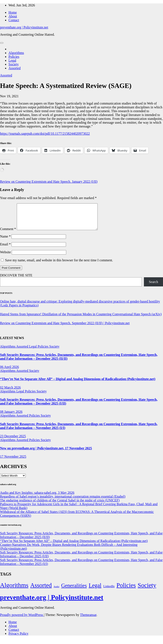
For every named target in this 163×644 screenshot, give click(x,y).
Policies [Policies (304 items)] (126, 590)
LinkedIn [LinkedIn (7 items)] (109, 591)
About (13, 16)
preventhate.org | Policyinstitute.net (24, 27)
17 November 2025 (13, 462)
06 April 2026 (9, 372)
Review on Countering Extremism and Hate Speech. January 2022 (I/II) (49, 182)
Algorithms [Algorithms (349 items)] (14, 590)
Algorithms (16, 53)
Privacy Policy (18, 639)
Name (5, 241)
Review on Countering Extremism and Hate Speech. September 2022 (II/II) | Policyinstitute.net (65, 328)
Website (5, 257)
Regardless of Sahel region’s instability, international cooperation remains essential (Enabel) (63, 502)
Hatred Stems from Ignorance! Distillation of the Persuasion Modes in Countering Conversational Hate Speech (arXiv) (81, 319)
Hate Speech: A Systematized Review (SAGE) (66, 86)
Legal (12, 60)
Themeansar (88, 620)
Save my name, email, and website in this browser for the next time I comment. (59, 265)
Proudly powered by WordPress (22, 620)
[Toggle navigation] (2, 43)
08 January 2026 (11, 417)
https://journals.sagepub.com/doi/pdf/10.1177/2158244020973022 (45, 134)
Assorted (15, 68)
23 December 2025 (13, 441)
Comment (8, 234)
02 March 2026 (10, 393)
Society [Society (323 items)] (147, 590)
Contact (14, 20)
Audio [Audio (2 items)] (57, 592)
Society (14, 64)
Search (153, 287)
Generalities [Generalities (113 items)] (74, 591)
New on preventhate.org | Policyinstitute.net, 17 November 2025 (46, 453)
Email (5, 249)
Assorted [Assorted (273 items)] (41, 590)
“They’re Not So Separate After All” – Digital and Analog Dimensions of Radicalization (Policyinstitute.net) (78, 384)
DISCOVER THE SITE (16, 280)
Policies (14, 57)
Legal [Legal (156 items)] (95, 591)
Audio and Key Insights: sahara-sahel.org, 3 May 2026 (37, 498)
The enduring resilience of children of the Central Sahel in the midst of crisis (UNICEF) (60, 505)
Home (13, 12)
